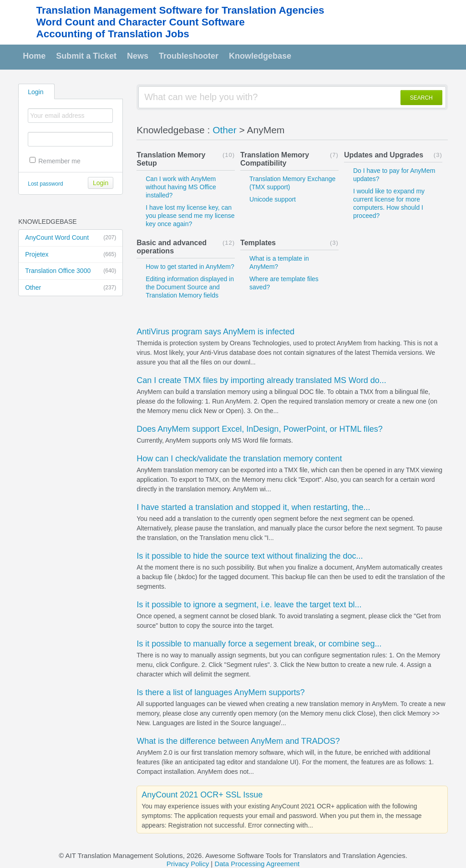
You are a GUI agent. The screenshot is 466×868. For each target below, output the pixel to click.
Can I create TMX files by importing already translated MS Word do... (261, 380)
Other (71, 288)
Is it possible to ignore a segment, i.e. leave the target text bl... (249, 605)
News (138, 56)
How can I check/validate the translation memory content (239, 459)
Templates (258, 243)
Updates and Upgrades (384, 155)
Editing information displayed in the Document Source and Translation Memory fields (190, 287)
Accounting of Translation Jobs (112, 34)
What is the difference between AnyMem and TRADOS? (238, 741)
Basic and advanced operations (172, 247)
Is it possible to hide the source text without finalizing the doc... (250, 556)
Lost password (45, 184)
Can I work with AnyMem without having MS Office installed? (181, 187)
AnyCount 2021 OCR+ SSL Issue (202, 795)
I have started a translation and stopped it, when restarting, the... (253, 507)
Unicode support (273, 199)
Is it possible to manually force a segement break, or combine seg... (259, 644)
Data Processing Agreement (257, 864)
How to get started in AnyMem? (190, 267)
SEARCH (421, 98)
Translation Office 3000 (71, 271)
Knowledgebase (260, 56)
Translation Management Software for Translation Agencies (180, 10)
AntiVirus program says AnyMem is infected (215, 332)
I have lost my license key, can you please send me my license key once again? (190, 216)
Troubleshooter (189, 56)
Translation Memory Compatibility (275, 159)
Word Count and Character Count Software (140, 22)
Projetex (71, 255)
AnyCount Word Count (71, 238)
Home (34, 56)
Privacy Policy (188, 864)
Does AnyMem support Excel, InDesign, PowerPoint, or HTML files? (260, 429)
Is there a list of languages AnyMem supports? (220, 692)
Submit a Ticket (86, 56)
